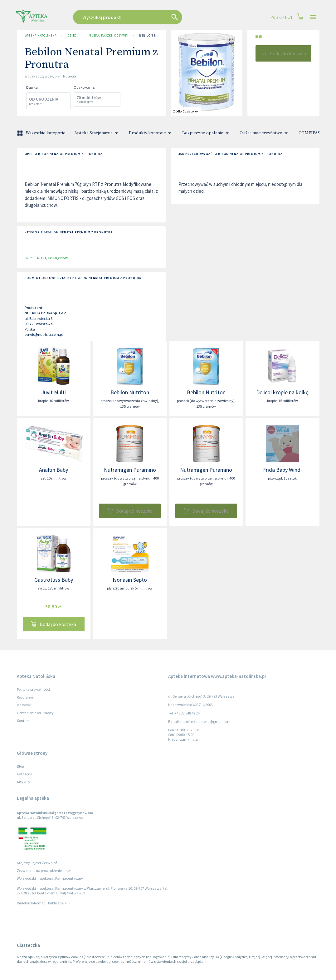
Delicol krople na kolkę (282, 392)
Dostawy (24, 705)
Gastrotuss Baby (54, 580)
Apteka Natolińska (41, 36)
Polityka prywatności (33, 689)
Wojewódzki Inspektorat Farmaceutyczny (50, 878)
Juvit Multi (54, 392)
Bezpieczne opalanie (207, 133)
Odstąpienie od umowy (35, 713)
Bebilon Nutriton (130, 392)
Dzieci (73, 36)
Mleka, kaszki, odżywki (108, 36)
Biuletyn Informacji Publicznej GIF (44, 903)
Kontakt (23, 721)
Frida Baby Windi (282, 470)
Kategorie (24, 774)
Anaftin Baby (54, 470)
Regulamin (26, 697)
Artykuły (24, 782)
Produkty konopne (151, 133)
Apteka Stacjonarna (97, 133)
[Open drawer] (313, 17)
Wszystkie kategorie (42, 133)
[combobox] (144, 17)
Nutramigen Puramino (130, 470)
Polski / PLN (281, 17)
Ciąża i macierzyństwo (265, 133)
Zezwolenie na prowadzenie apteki (45, 871)
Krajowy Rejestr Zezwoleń (37, 863)
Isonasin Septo (130, 580)
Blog (20, 766)
